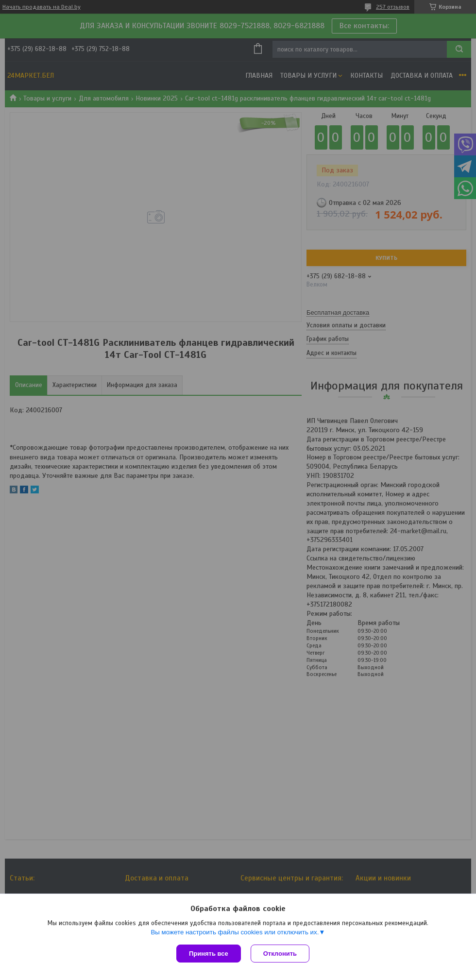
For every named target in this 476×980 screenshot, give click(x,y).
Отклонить (280, 954)
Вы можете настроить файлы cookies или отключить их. (235, 932)
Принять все (209, 954)
